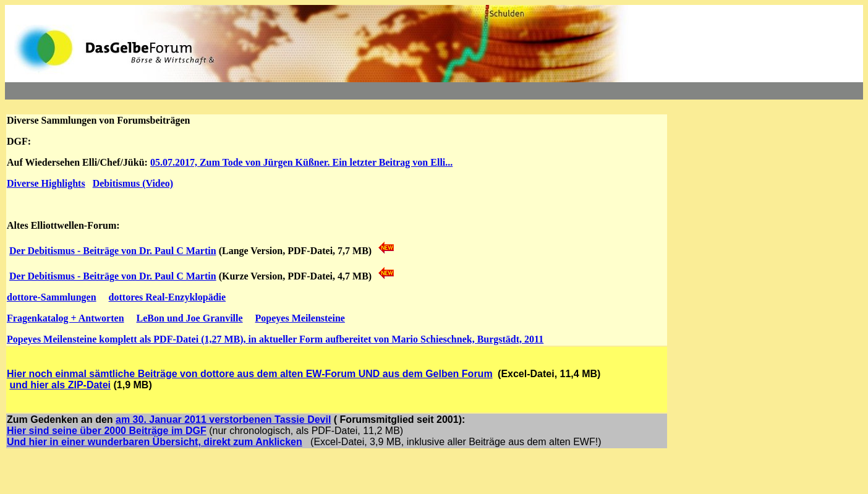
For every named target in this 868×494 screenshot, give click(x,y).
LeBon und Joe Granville (190, 318)
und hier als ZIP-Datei (60, 385)
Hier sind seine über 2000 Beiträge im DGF (107, 431)
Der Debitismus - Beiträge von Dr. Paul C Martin (113, 251)
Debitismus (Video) (133, 183)
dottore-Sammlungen (52, 297)
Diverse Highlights (46, 183)
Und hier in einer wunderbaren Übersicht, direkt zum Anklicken (155, 442)
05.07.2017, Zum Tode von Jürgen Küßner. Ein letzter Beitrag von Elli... (301, 162)
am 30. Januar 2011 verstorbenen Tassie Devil (223, 419)
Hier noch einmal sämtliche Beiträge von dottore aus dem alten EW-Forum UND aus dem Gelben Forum (250, 374)
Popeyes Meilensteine (300, 318)
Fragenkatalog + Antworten (66, 318)
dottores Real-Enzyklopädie (167, 297)
